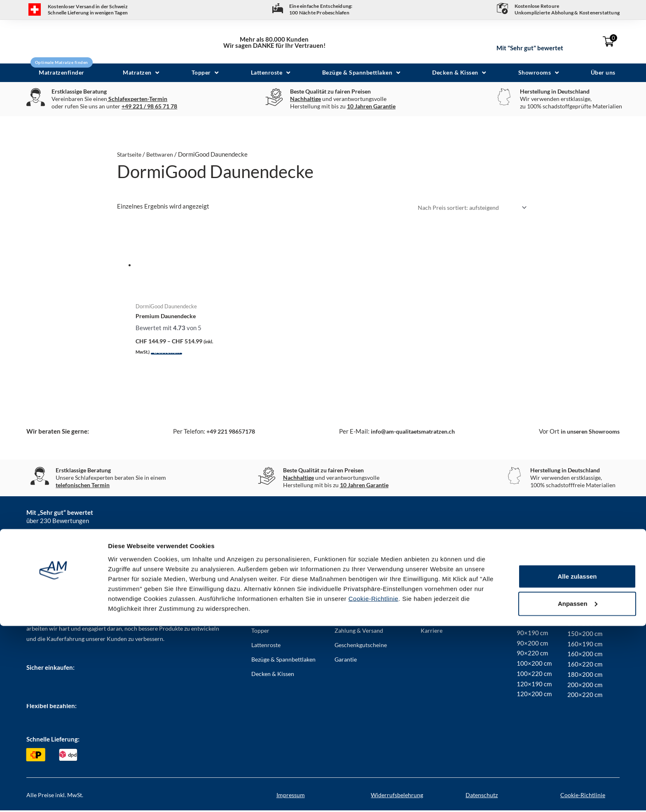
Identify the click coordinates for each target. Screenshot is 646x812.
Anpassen (578, 790)
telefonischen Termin (83, 487)
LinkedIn (408, 554)
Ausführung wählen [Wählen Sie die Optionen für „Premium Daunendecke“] (180, 356)
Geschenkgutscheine (361, 647)
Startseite (131, 154)
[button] (142, 73)
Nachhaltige (305, 99)
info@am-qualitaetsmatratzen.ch (410, 433)
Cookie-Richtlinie (373, 785)
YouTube (527, 554)
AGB (427, 618)
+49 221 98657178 (227, 433)
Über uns (346, 603)
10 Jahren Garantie (371, 106)
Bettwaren (164, 154)
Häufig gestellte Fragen (364, 618)
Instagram (292, 554)
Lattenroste (266, 647)
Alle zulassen (577, 762)
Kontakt (431, 603)
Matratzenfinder (272, 603)
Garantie (346, 661)
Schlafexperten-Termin (137, 99)
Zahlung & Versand (359, 632)
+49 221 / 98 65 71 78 (149, 106)
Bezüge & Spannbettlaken (283, 661)
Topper (260, 632)
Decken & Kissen (273, 675)
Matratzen (264, 618)
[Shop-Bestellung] (468, 208)
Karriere (432, 632)
